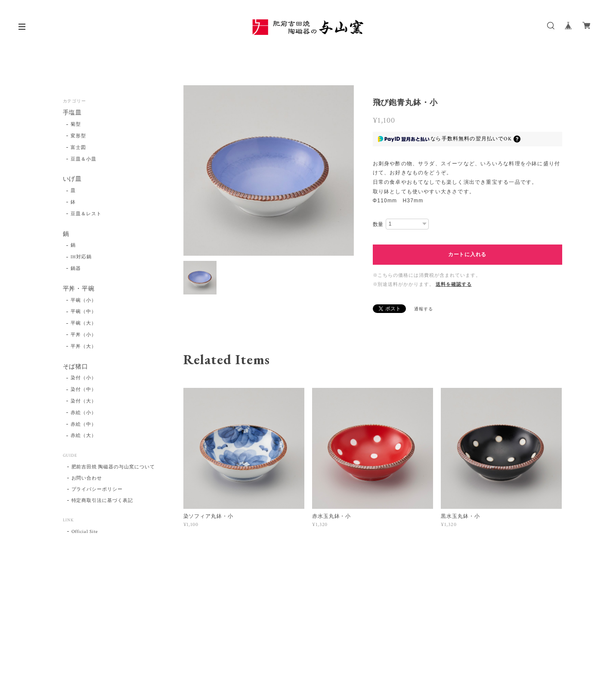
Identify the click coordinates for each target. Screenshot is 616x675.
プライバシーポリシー (97, 489)
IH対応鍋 (81, 257)
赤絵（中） (84, 424)
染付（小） (84, 378)
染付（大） (84, 401)
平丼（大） (84, 347)
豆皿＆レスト (86, 214)
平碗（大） (84, 323)
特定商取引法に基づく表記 (102, 501)
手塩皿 (73, 113)
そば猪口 (76, 367)
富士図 (78, 148)
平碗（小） (84, 300)
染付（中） (84, 390)
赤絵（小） (84, 413)
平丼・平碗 (79, 289)
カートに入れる (467, 254)
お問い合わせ (87, 478)
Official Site (85, 532)
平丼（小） (84, 335)
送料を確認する (454, 285)
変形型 (78, 136)
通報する (424, 309)
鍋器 (76, 269)
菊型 (76, 124)
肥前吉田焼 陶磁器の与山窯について (113, 467)
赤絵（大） (84, 436)
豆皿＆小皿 (84, 159)
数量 (378, 224)
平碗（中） (84, 312)
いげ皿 (73, 179)
